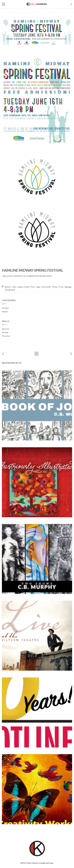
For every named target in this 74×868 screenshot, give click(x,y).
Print (61, 287)
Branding (5, 308)
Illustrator (6, 329)
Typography (10, 290)
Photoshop (6, 336)
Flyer (14, 287)
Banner (8, 287)
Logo (38, 287)
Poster (55, 287)
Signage (68, 287)
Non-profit (46, 287)
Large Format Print (26, 287)
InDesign (5, 332)
